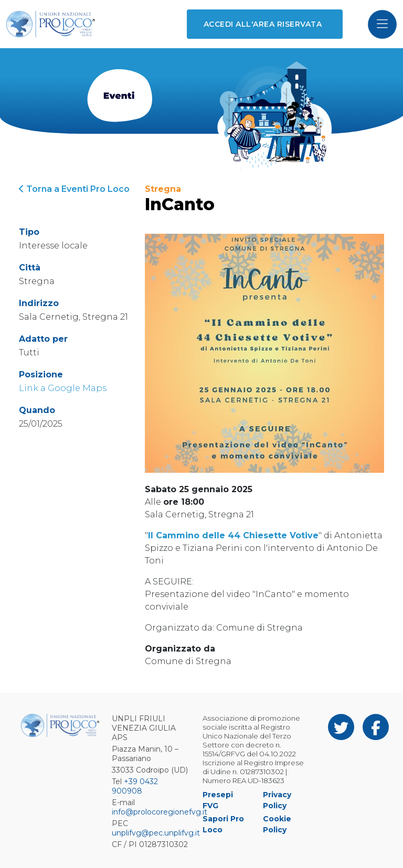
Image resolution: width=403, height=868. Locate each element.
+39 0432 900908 (135, 786)
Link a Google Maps (63, 388)
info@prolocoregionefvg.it (160, 812)
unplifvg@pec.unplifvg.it (156, 833)
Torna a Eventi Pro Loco (74, 189)
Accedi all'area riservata (263, 24)
